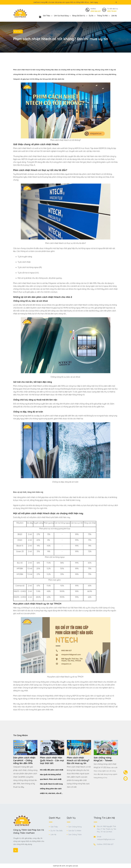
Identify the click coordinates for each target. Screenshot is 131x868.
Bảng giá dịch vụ (79, 16)
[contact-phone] (125, 772)
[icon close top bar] (116, 2)
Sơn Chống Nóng (75, 827)
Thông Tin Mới (102, 16)
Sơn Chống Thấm (75, 835)
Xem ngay (94, 2)
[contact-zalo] (125, 779)
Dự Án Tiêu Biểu (57, 831)
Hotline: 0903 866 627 (105, 844)
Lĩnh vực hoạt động (61, 16)
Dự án (91, 16)
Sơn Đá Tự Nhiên (75, 831)
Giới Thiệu (54, 827)
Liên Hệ (114, 16)
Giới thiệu (47, 16)
